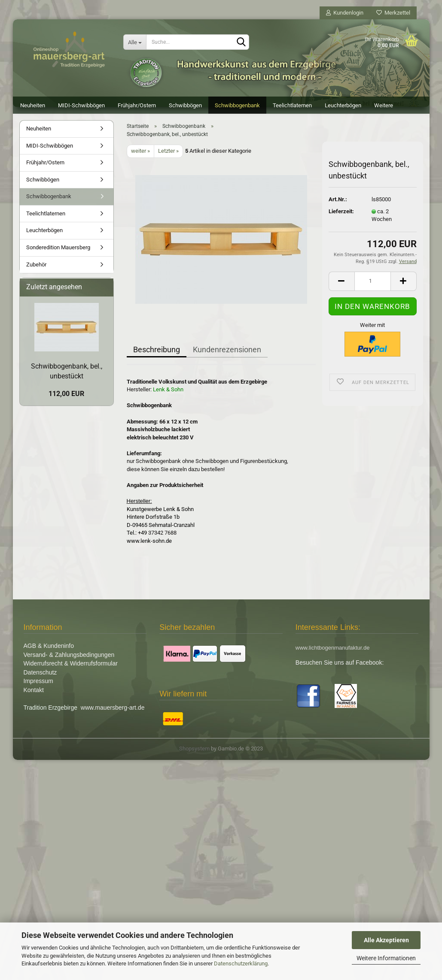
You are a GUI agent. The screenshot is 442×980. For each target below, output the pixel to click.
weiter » (140, 155)
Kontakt (34, 694)
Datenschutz (40, 677)
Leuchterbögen (343, 105)
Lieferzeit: (341, 216)
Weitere (384, 105)
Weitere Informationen (386, 958)
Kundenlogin (345, 13)
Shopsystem (194, 753)
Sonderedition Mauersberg (58, 252)
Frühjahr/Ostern (137, 105)
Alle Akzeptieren (386, 940)
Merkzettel (393, 13)
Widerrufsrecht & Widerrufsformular (71, 668)
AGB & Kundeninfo (49, 650)
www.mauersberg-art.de (113, 712)
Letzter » (168, 155)
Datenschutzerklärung (241, 963)
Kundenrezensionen (227, 354)
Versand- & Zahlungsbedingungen (69, 659)
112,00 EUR (66, 398)
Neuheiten (33, 105)
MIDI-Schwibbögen (81, 105)
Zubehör (36, 269)
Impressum (38, 685)
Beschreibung (157, 354)
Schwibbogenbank (237, 105)
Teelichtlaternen (292, 105)
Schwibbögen (185, 105)
